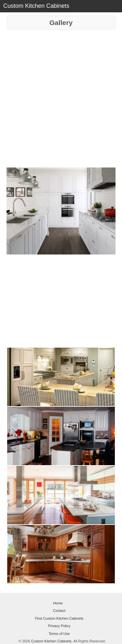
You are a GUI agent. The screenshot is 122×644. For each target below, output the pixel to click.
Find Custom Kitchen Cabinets (59, 618)
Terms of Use (59, 634)
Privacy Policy (59, 626)
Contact (59, 611)
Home (58, 603)
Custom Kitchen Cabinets (51, 641)
